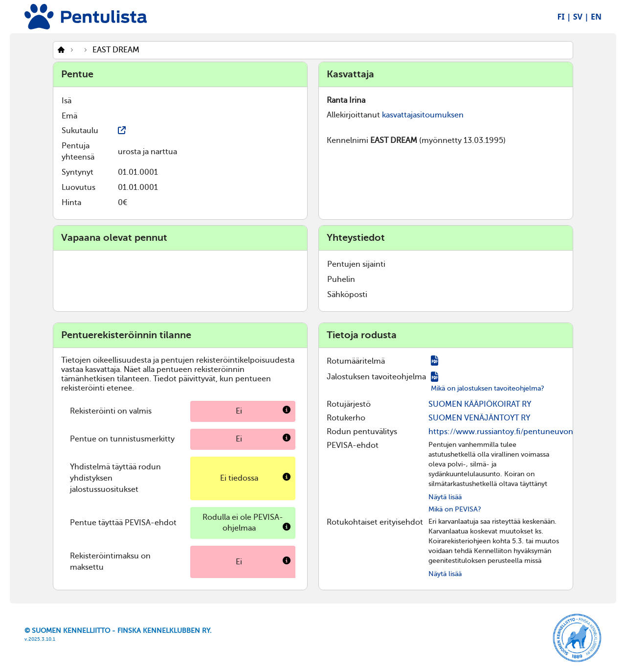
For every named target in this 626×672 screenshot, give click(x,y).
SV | (581, 17)
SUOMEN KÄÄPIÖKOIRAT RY (480, 404)
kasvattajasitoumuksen (423, 115)
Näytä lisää (445, 497)
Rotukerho (346, 418)
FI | (564, 17)
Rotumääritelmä (356, 361)
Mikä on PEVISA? (455, 509)
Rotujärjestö (349, 404)
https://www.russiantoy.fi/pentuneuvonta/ (506, 432)
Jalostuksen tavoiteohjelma (376, 377)
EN (596, 17)
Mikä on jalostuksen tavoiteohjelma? (488, 388)
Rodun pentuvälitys (362, 432)
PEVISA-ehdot (353, 445)
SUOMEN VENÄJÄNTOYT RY (479, 418)
